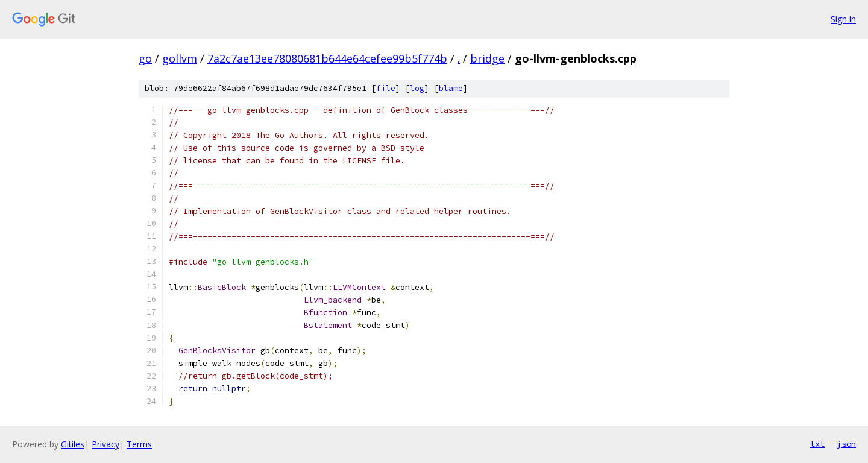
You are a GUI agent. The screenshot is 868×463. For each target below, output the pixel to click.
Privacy (105, 444)
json (846, 444)
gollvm (180, 58)
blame (451, 88)
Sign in (843, 19)
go (145, 58)
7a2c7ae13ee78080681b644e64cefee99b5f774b (327, 58)
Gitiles (73, 444)
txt (817, 444)
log (417, 88)
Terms (139, 444)
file (386, 88)
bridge (487, 58)
